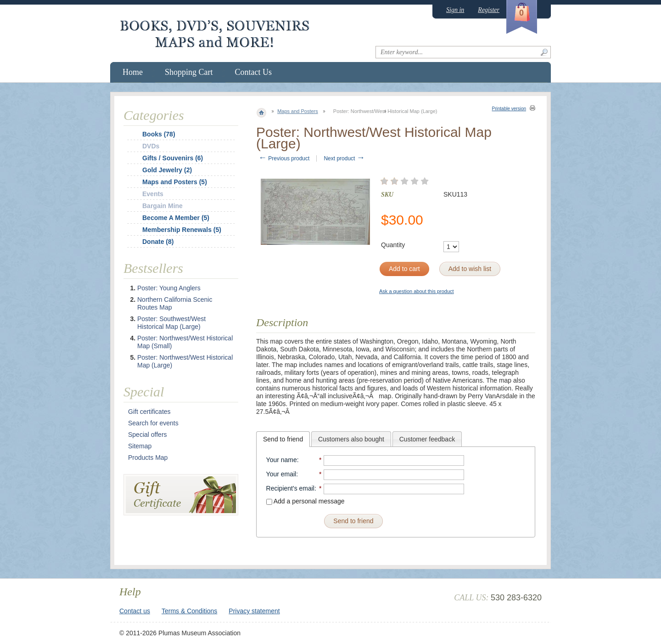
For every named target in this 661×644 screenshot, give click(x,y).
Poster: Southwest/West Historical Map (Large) (171, 323)
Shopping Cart (189, 72)
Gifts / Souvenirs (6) (173, 158)
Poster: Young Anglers (169, 288)
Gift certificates (149, 412)
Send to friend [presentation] (283, 439)
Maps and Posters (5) (175, 182)
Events (153, 194)
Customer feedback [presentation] (427, 439)
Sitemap (140, 446)
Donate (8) (158, 242)
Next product (344, 158)
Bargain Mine (162, 206)
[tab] (283, 439)
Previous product (284, 158)
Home (133, 72)
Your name (282, 460)
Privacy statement (254, 611)
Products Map (148, 458)
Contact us (135, 611)
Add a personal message (305, 501)
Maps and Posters (298, 111)
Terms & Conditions (189, 611)
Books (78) (159, 134)
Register (489, 10)
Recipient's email (290, 488)
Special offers (148, 435)
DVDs (151, 146)
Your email (281, 474)
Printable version (509, 109)
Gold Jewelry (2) (167, 170)
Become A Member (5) (176, 218)
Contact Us (254, 72)
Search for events (153, 423)
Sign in (455, 10)
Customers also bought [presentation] (351, 439)
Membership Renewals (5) (182, 230)
